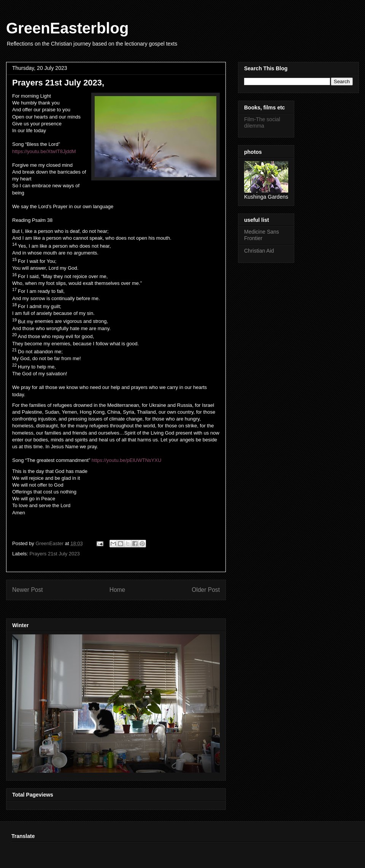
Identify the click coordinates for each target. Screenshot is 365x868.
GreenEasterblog (67, 28)
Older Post (206, 590)
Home (117, 590)
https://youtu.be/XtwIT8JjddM (44, 151)
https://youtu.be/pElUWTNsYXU (127, 460)
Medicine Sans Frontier (262, 235)
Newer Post (28, 590)
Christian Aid (259, 251)
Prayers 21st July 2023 (55, 554)
